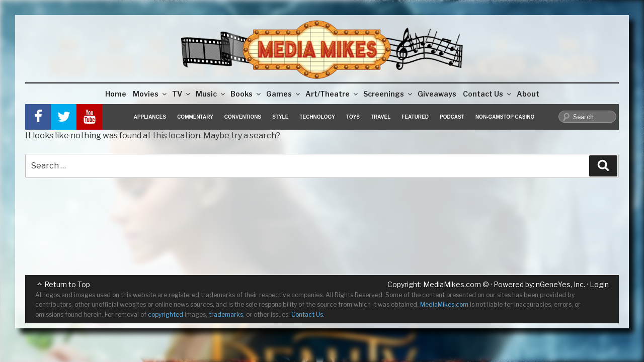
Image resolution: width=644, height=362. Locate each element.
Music (211, 94)
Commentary (195, 117)
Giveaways (437, 94)
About (528, 94)
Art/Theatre (332, 94)
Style (280, 117)
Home (116, 94)
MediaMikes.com (452, 284)
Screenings (388, 94)
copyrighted (166, 314)
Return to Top (67, 284)
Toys (353, 117)
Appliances (150, 117)
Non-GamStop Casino (505, 117)
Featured (415, 117)
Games (284, 94)
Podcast (452, 117)
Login (599, 284)
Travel (381, 117)
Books (246, 94)
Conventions (243, 117)
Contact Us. (308, 314)
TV (182, 94)
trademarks (226, 314)
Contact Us (488, 94)
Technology (317, 117)
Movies (150, 94)
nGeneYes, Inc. (560, 284)
